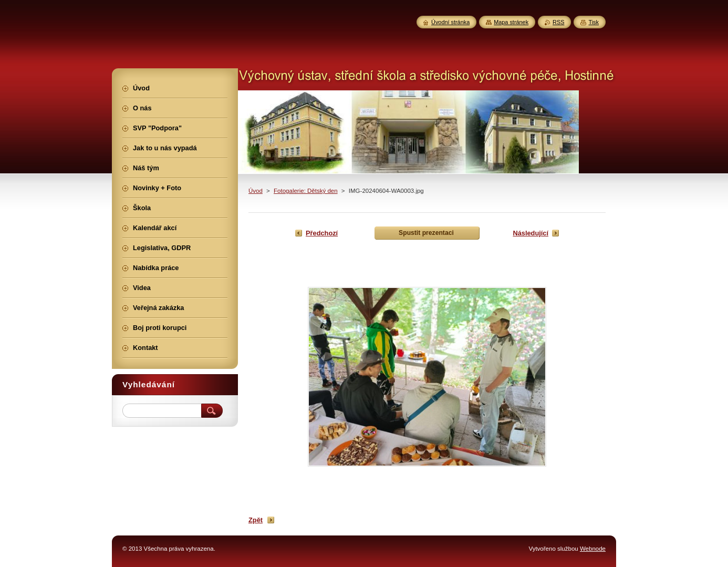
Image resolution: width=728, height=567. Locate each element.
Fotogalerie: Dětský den (306, 191)
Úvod (256, 191)
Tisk (594, 22)
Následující (531, 233)
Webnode (593, 549)
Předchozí (322, 233)
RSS (558, 22)
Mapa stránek (511, 22)
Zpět (256, 520)
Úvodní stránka (450, 22)
